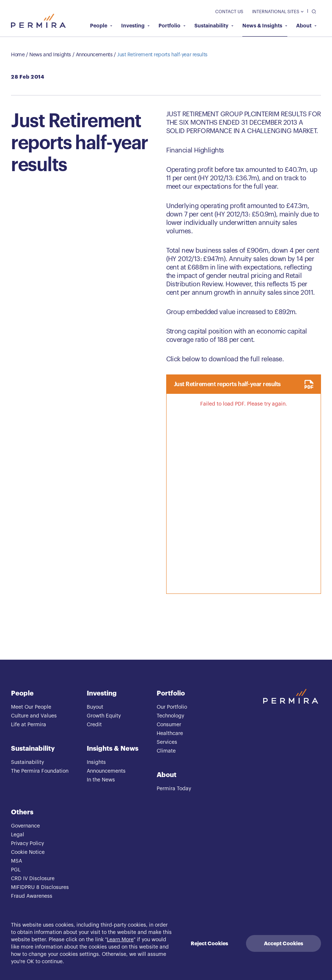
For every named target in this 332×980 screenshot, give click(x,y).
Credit (94, 725)
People (101, 26)
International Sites (278, 12)
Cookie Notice (28, 852)
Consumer (169, 725)
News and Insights (50, 55)
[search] (312, 11)
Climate (166, 751)
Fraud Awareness (32, 896)
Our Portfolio (172, 707)
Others (22, 812)
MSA (16, 861)
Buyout (95, 707)
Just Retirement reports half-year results (162, 55)
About (306, 26)
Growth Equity (104, 716)
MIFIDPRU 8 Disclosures (40, 887)
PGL (16, 870)
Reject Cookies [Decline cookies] (209, 943)
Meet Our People (31, 707)
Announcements (94, 55)
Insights (96, 762)
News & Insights (265, 26)
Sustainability (214, 26)
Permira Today (174, 789)
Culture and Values (34, 716)
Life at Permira (29, 725)
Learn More (120, 940)
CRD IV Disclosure (33, 879)
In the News (101, 780)
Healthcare (170, 734)
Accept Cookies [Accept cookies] (283, 943)
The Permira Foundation (40, 771)
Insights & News (113, 749)
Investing (135, 26)
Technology (170, 716)
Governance (25, 826)
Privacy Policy (27, 844)
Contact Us (229, 12)
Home (18, 55)
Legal (18, 835)
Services (167, 742)
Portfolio (172, 26)
